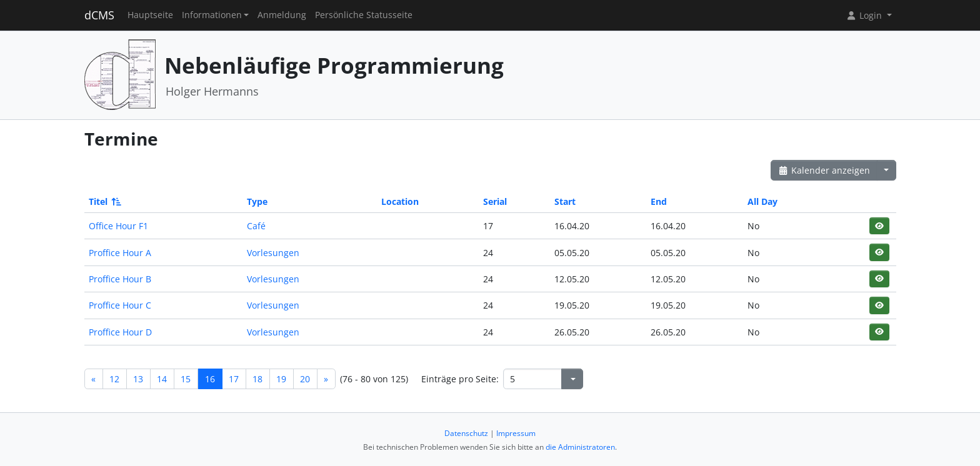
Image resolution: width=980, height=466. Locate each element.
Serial (495, 201)
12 (114, 379)
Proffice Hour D (120, 332)
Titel (104, 201)
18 (257, 379)
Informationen (212, 15)
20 (305, 379)
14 (162, 379)
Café (256, 226)
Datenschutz (466, 433)
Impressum (516, 433)
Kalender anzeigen (824, 170)
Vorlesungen (273, 253)
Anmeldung (282, 15)
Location (400, 201)
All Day (762, 201)
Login (865, 15)
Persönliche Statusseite (364, 15)
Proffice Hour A (120, 253)
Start (565, 201)
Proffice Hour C (120, 305)
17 (234, 379)
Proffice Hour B (120, 279)
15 (186, 379)
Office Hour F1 (118, 226)
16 (210, 379)
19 (281, 379)
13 (138, 379)
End (659, 201)
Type (257, 201)
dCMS (99, 15)
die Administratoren (580, 447)
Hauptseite (150, 15)
